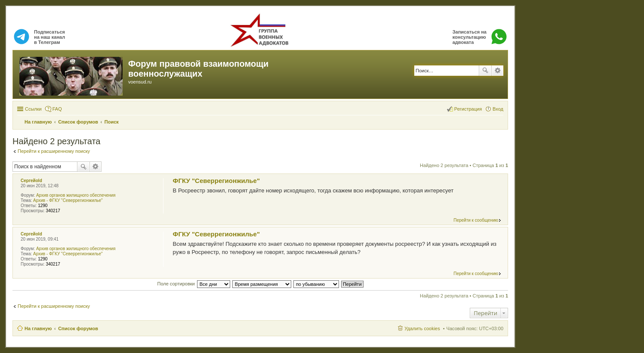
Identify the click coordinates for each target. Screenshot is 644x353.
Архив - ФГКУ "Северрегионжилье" (68, 200)
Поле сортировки (176, 284)
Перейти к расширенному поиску (54, 151)
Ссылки (33, 109)
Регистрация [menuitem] (468, 109)
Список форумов (78, 328)
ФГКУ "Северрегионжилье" (216, 181)
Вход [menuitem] (498, 109)
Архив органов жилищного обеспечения (76, 195)
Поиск (485, 71)
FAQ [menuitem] (57, 109)
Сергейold (31, 181)
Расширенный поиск (498, 71)
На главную (38, 328)
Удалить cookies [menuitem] (422, 328)
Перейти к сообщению (476, 220)
